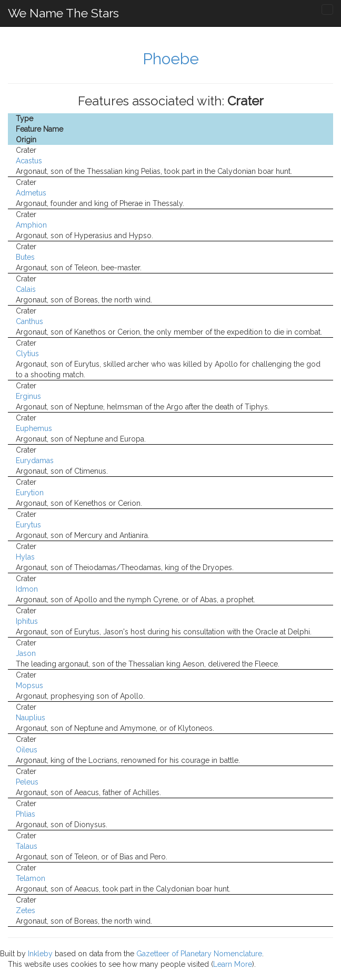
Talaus (27, 846)
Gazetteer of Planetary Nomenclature (199, 954)
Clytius (27, 354)
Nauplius (31, 718)
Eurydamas (35, 460)
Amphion (31, 225)
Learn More (233, 964)
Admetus (31, 193)
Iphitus (27, 621)
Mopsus (29, 685)
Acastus (29, 161)
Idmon (27, 589)
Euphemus (34, 428)
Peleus (27, 782)
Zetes (26, 910)
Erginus (28, 396)
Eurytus (28, 525)
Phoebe (171, 59)
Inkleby (40, 954)
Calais (26, 289)
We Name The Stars (63, 13)
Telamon (31, 878)
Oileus (27, 750)
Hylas (25, 557)
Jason (26, 653)
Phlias (26, 814)
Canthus (29, 321)
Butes (25, 257)
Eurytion (30, 493)
